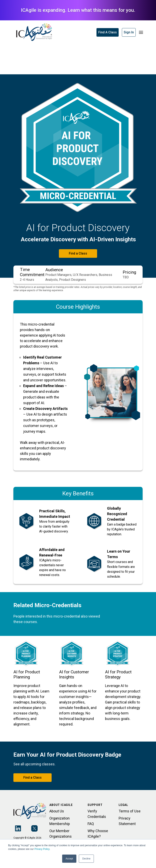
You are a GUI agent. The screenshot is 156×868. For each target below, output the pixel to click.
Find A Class (108, 32)
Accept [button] (69, 859)
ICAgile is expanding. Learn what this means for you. (78, 10)
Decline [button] (86, 859)
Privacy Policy (42, 849)
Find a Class (78, 253)
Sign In (129, 32)
